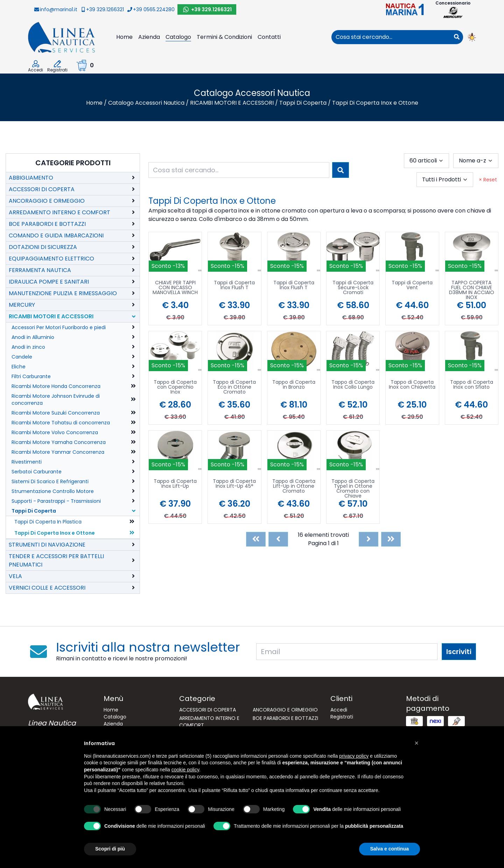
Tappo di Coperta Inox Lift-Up (175, 484)
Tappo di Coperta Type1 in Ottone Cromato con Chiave (353, 488)
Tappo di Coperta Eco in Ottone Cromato (234, 387)
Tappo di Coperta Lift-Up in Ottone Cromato (294, 487)
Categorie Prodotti (73, 163)
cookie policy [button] (185, 770)
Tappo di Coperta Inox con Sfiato (472, 385)
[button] (416, 743)
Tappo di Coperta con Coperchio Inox (175, 387)
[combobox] (391, 37)
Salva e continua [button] (390, 849)
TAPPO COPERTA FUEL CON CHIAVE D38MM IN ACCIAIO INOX (472, 290)
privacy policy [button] (354, 756)
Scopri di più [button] (110, 849)
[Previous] (278, 539)
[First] (256, 539)
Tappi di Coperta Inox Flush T (234, 286)
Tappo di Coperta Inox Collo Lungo (353, 385)
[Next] (369, 539)
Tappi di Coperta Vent (412, 286)
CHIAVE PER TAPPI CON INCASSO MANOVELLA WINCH (175, 288)
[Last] (391, 539)
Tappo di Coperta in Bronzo (294, 385)
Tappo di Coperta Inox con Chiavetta (412, 385)
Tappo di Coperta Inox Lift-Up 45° (234, 484)
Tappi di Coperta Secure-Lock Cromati (353, 288)
